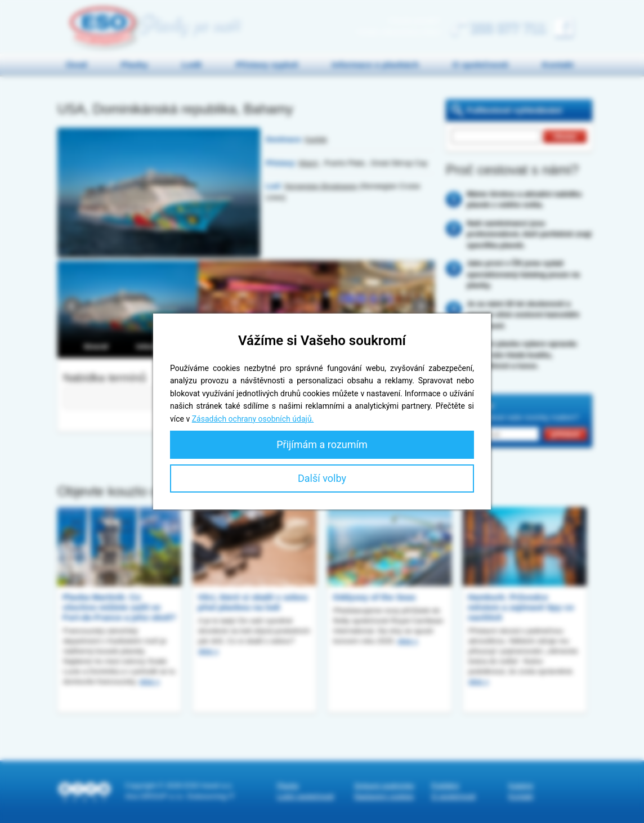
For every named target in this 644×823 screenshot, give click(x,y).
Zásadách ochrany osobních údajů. (253, 419)
